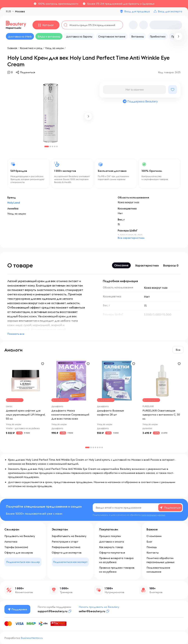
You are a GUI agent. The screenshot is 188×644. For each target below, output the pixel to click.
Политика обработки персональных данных (160, 560)
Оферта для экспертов (67, 553)
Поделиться (28, 72)
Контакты (153, 553)
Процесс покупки (110, 536)
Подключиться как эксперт (70, 562)
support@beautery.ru (53, 611)
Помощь (152, 547)
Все (178, 350)
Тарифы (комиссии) (16, 547)
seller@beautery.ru (92, 611)
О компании (154, 536)
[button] (88, 116)
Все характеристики (131, 238)
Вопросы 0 (171, 265)
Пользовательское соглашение (158, 570)
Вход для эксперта (170, 11)
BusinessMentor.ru (32, 638)
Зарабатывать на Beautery (69, 536)
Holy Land (14, 203)
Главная (12, 48)
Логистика (11, 542)
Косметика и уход (31, 48)
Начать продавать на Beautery (99, 607)
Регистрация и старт (65, 542)
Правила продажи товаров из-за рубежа (117, 570)
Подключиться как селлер (23, 562)
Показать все (16, 334)
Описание (121, 265)
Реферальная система (66, 547)
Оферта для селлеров (19, 553)
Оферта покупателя (112, 553)
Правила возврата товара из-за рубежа (116, 560)
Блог (149, 542)
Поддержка (17, 609)
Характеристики (147, 265)
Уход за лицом (54, 48)
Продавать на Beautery (20, 536)
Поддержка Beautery (140, 101)
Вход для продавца (137, 11)
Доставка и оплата (112, 542)
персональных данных (153, 515)
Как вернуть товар (111, 547)
